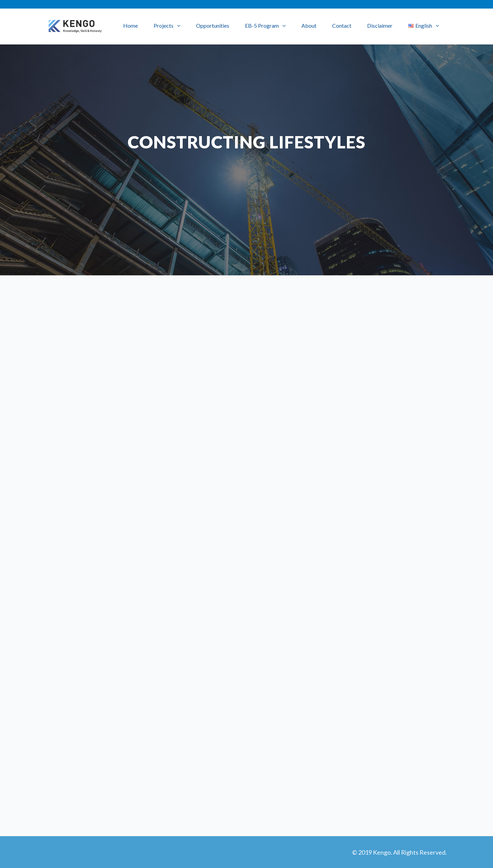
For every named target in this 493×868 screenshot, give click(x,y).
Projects (164, 25)
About (309, 25)
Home (131, 25)
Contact (342, 25)
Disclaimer (380, 25)
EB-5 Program (262, 25)
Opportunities (213, 25)
